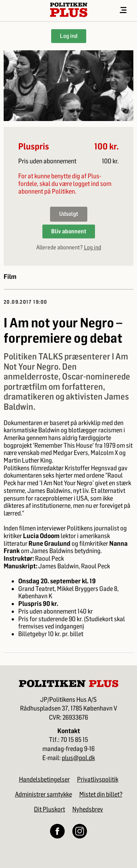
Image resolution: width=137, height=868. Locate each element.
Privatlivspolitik (98, 779)
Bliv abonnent (69, 231)
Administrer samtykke (43, 794)
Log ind (69, 36)
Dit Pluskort (50, 809)
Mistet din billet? (101, 794)
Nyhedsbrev (88, 809)
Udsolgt (69, 214)
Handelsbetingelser (44, 779)
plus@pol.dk (78, 758)
